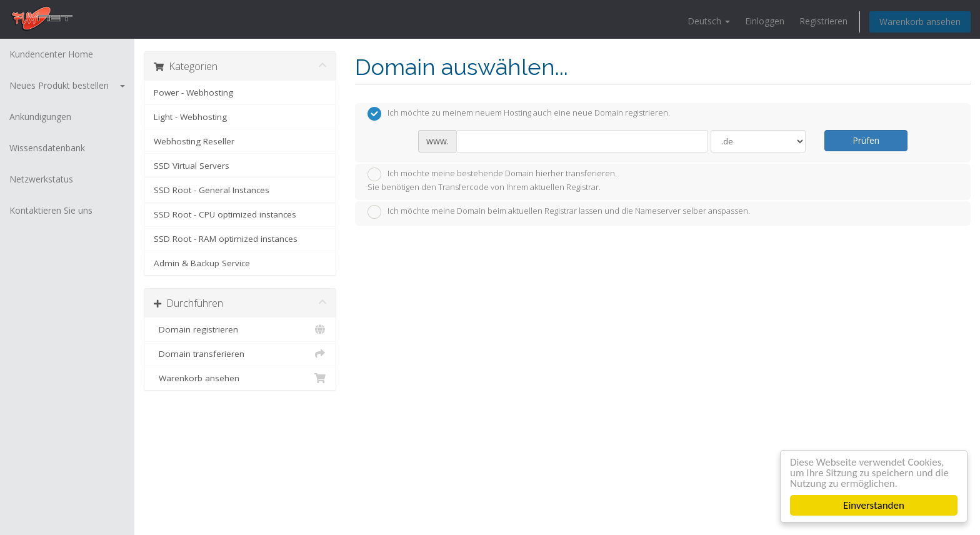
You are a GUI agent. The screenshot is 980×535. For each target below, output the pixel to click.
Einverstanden (874, 505)
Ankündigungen (40, 117)
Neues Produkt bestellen (67, 85)
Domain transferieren (240, 354)
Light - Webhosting (190, 117)
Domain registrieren (240, 329)
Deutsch (709, 21)
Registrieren (823, 21)
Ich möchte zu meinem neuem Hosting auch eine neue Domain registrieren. (519, 114)
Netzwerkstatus (41, 179)
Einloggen (765, 21)
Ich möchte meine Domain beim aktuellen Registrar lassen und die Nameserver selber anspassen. (559, 212)
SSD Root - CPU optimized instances (225, 214)
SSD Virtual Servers (192, 166)
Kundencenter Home (51, 54)
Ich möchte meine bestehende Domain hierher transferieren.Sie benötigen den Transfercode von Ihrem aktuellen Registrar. (492, 180)
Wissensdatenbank (47, 148)
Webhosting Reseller (194, 141)
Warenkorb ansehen (920, 22)
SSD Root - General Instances (212, 190)
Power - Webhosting (193, 92)
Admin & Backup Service (202, 263)
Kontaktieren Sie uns (51, 210)
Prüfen (866, 140)
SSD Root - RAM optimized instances (226, 239)
